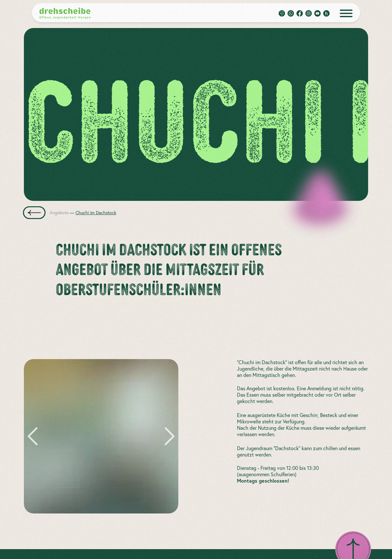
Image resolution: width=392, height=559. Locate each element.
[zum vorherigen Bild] (35, 436)
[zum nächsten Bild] (167, 436)
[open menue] (346, 13)
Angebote (59, 212)
